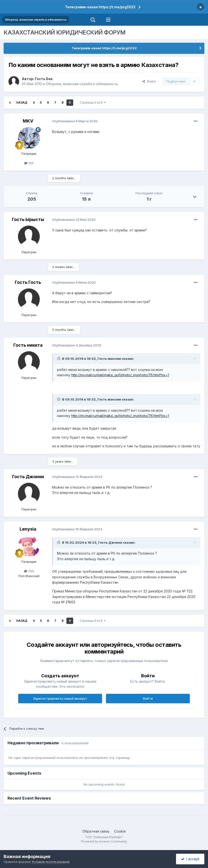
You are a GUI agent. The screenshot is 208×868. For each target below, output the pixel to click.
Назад (22, 102)
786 (29, 571)
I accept (190, 859)
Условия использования (51, 862)
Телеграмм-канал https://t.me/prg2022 (100, 7)
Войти (148, 698)
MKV (28, 121)
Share (149, 81)
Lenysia (28, 529)
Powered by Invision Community (104, 841)
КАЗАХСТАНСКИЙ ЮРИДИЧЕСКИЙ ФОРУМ (65, 32)
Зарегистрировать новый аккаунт (60, 698)
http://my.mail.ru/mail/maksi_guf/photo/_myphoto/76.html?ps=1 (120, 375)
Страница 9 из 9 (93, 102)
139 (29, 163)
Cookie (120, 831)
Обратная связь (96, 831)
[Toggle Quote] (59, 359)
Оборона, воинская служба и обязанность (82, 84)
